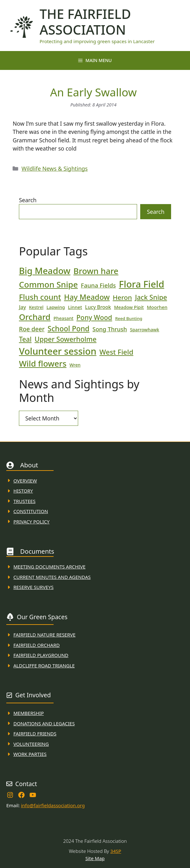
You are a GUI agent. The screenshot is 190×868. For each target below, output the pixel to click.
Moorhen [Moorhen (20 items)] (157, 307)
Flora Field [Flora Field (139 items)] (141, 284)
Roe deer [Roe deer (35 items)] (32, 329)
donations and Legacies (44, 723)
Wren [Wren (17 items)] (75, 365)
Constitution (31, 511)
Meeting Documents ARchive (50, 567)
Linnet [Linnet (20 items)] (75, 307)
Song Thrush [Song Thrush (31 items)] (110, 329)
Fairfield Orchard (37, 645)
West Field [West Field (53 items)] (117, 352)
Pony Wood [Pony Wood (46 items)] (94, 317)
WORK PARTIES (30, 754)
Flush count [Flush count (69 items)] (40, 297)
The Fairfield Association (85, 22)
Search (28, 200)
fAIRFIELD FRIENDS (35, 734)
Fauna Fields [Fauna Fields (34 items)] (98, 285)
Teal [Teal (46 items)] (25, 339)
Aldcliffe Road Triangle (44, 665)
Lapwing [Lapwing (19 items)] (56, 307)
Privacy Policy (32, 522)
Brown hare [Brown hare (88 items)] (96, 271)
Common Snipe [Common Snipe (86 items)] (48, 285)
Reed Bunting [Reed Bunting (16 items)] (129, 318)
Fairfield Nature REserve (45, 635)
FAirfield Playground (41, 655)
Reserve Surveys (34, 587)
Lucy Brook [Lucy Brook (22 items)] (98, 307)
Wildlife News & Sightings (55, 168)
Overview (25, 481)
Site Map (95, 858)
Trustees (25, 501)
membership (29, 713)
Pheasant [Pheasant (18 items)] (63, 318)
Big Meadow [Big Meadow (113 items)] (45, 271)
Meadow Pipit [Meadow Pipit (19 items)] (129, 307)
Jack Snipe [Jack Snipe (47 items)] (151, 297)
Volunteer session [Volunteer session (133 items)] (58, 351)
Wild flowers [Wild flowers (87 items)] (43, 364)
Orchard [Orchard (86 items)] (35, 317)
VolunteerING (31, 744)
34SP (116, 851)
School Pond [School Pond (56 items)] (69, 329)
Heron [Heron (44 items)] (122, 297)
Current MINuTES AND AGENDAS (52, 577)
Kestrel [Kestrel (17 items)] (36, 307)
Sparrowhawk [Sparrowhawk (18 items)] (145, 330)
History (23, 491)
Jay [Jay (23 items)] (22, 307)
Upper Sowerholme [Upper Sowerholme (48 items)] (66, 339)
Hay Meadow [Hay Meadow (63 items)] (87, 297)
